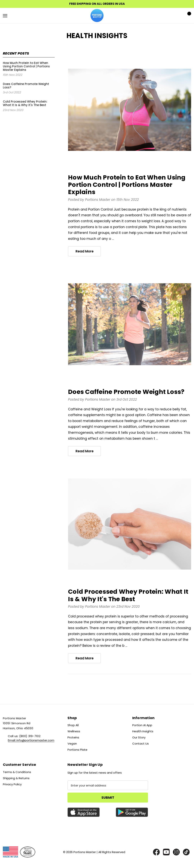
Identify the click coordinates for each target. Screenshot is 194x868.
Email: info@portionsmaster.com (31, 740)
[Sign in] (177, 16)
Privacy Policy (12, 784)
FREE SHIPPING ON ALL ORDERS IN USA (97, 4)
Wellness (74, 731)
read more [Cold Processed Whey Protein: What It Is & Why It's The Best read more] (85, 658)
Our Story (139, 737)
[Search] (15, 16)
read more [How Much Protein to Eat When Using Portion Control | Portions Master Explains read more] (85, 251)
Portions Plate (77, 750)
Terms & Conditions (17, 772)
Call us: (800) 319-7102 (24, 736)
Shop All (73, 725)
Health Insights (143, 731)
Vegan (72, 743)
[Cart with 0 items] (188, 16)
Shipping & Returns (16, 778)
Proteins (73, 737)
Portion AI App (142, 725)
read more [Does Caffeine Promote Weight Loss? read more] (85, 451)
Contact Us (141, 743)
